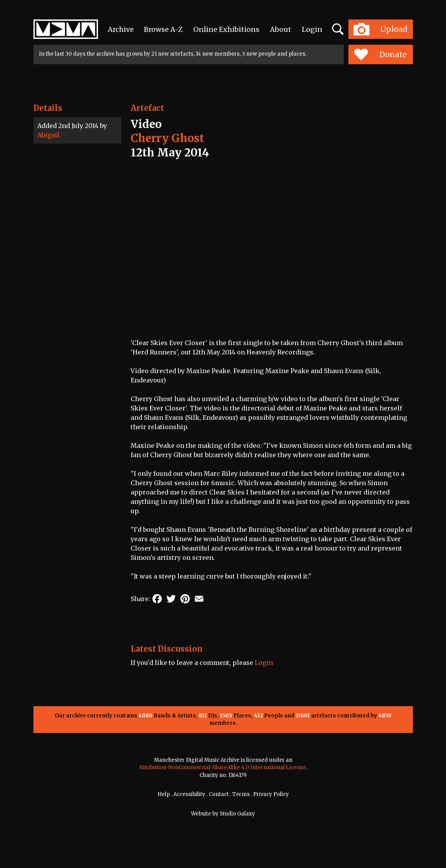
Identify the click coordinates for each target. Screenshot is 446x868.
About (281, 29)
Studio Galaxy (237, 814)
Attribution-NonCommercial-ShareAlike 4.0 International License (222, 767)
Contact (219, 794)
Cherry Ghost (167, 138)
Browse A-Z (163, 29)
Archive (121, 29)
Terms (241, 794)
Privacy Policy (271, 794)
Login (312, 29)
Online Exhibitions (226, 29)
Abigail (48, 135)
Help (164, 794)
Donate (380, 54)
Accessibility (189, 794)
